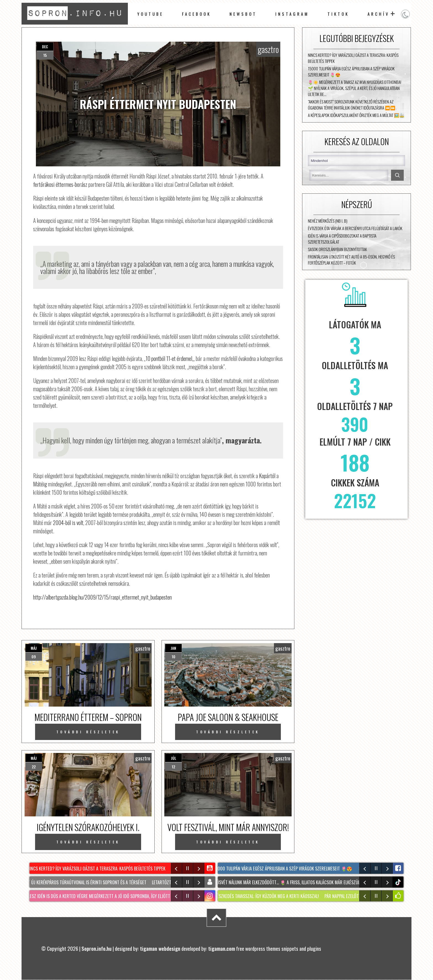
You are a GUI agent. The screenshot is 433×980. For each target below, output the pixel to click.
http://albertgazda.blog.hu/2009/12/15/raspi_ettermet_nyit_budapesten (102, 597)
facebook (196, 14)
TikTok (338, 14)
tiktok (399, 882)
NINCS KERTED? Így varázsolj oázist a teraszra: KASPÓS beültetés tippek (353, 58)
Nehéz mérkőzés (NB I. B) (328, 221)
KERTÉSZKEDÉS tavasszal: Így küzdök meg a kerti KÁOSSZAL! (266, 896)
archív (379, 14)
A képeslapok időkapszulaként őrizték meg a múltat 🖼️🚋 (356, 115)
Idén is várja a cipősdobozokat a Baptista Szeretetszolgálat (342, 239)
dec (45, 46)
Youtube (150, 14)
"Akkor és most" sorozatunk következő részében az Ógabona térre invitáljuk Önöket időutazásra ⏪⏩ (352, 105)
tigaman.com (222, 948)
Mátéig (40, 484)
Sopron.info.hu (97, 948)
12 (173, 767)
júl (174, 758)
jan (173, 648)
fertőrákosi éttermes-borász (60, 184)
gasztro (268, 49)
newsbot (243, 14)
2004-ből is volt (68, 523)
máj (34, 648)
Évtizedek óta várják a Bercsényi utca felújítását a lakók (355, 228)
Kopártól (267, 476)
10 (174, 657)
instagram (292, 14)
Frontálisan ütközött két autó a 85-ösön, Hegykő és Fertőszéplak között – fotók (351, 260)
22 (34, 767)
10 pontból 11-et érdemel (169, 358)
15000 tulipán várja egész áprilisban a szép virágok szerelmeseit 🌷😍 (351, 71)
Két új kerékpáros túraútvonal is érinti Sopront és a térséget (87, 882)
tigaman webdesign (160, 948)
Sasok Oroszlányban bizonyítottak (337, 249)
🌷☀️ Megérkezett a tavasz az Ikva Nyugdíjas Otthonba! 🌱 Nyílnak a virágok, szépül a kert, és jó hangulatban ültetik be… (355, 88)
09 (34, 657)
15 (45, 55)
